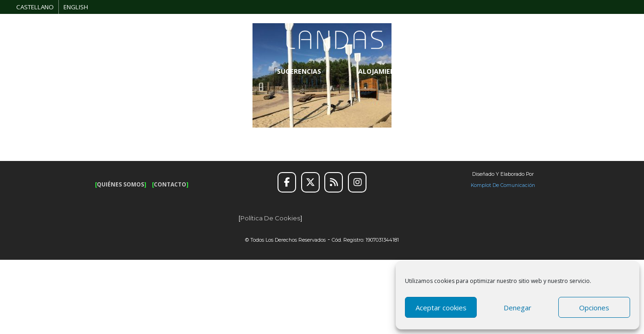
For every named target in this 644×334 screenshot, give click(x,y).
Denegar (518, 308)
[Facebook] (287, 182)
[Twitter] (310, 182)
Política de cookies (270, 218)
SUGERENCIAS (304, 71)
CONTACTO (170, 184)
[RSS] (334, 182)
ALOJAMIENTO (386, 71)
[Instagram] (357, 182)
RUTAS (137, 71)
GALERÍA (539, 71)
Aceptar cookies (441, 308)
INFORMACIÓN (470, 71)
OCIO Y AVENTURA (215, 71)
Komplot (481, 185)
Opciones (594, 308)
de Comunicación (513, 185)
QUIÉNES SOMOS (120, 184)
